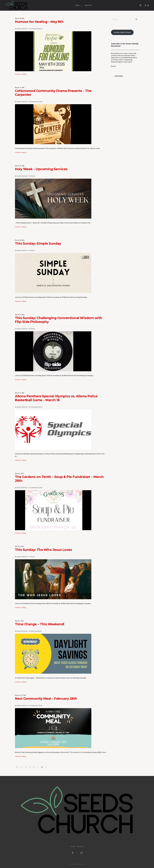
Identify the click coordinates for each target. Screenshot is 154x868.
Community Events (36, 29)
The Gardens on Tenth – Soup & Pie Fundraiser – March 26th (59, 479)
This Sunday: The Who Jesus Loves (43, 550)
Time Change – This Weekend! (40, 624)
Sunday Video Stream (122, 32)
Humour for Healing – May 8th (39, 22)
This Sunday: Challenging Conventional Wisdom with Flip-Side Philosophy (59, 320)
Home (73, 846)
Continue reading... (21, 74)
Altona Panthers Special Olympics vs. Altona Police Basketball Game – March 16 (56, 398)
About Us (80, 846)
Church (33, 176)
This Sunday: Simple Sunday (38, 244)
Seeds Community (36, 631)
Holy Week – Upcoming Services (41, 169)
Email (114, 66)
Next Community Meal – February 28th (46, 699)
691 (42, 767)
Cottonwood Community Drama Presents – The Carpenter (53, 93)
